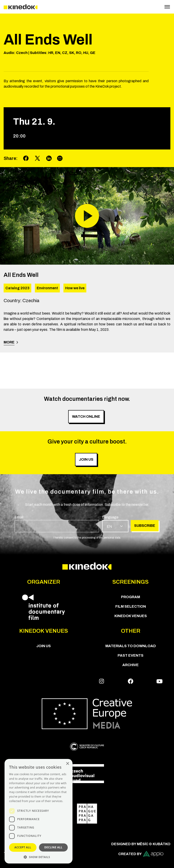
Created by (141, 854)
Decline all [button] (53, 847)
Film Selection (131, 606)
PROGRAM (130, 597)
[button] (39, 857)
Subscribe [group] (145, 526)
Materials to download (131, 646)
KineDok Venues (131, 616)
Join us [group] (86, 459)
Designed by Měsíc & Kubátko (141, 844)
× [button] (67, 764)
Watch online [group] (86, 416)
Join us (43, 646)
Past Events (130, 655)
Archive (130, 665)
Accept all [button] (23, 847)
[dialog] (39, 811)
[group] (57, 523)
